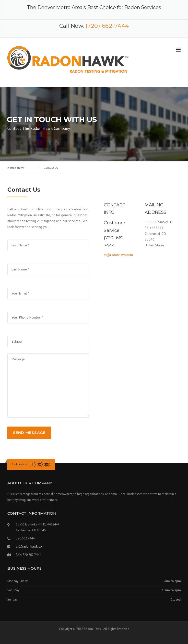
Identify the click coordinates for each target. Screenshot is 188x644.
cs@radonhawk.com (118, 255)
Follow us (19, 464)
